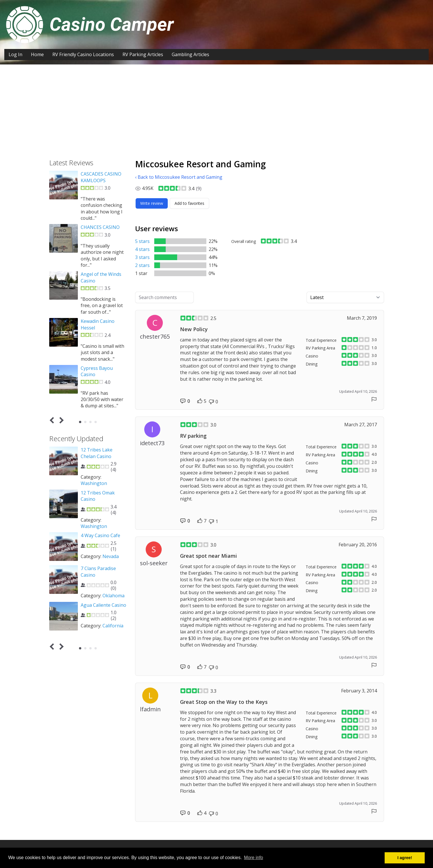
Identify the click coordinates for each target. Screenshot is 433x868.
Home (37, 54)
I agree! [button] (405, 858)
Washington (94, 483)
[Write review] (152, 203)
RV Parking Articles (143, 54)
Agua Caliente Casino (103, 605)
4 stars (142, 249)
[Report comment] (374, 399)
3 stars (142, 257)
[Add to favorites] (189, 203)
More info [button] (254, 858)
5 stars (142, 241)
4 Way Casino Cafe (100, 535)
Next (60, 420)
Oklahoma (113, 596)
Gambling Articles (190, 54)
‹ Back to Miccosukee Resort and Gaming (179, 177)
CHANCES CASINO (100, 227)
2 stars (142, 265)
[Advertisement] (217, 107)
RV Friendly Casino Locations (83, 54)
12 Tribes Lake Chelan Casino (97, 453)
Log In (15, 54)
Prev (53, 420)
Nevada (111, 556)
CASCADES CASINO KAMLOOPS (101, 177)
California (113, 626)
